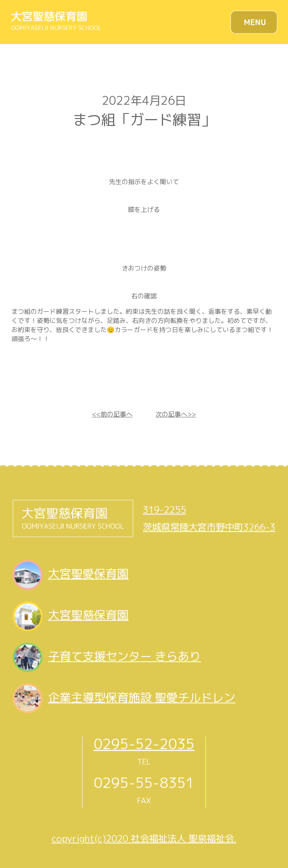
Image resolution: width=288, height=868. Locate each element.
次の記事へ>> (176, 414)
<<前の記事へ (112, 414)
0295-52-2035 (144, 744)
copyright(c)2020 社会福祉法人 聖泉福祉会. (144, 838)
